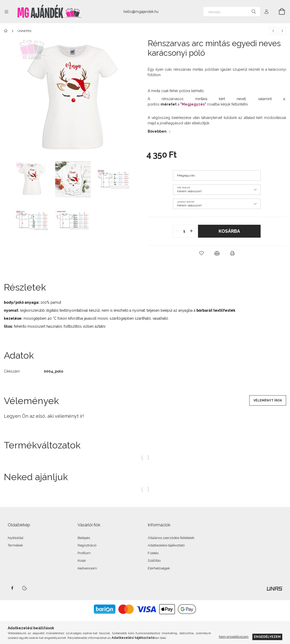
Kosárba (229, 231)
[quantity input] (184, 231)
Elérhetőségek (159, 568)
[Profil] (267, 12)
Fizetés (153, 553)
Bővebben (157, 131)
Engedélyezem (267, 637)
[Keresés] (232, 12)
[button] (201, 253)
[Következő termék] (282, 31)
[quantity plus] (191, 231)
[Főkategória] (7, 31)
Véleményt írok (268, 400)
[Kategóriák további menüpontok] (6, 12)
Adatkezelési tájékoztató (166, 545)
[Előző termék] (273, 31)
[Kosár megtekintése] (279, 12)
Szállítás (154, 561)
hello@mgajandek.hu (141, 12)
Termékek (15, 545)
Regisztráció (87, 545)
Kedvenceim (87, 568)
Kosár (82, 561)
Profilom (84, 553)
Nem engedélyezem (234, 637)
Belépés (84, 538)
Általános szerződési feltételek (171, 538)
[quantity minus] (177, 231)
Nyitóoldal (16, 538)
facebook (12, 588)
